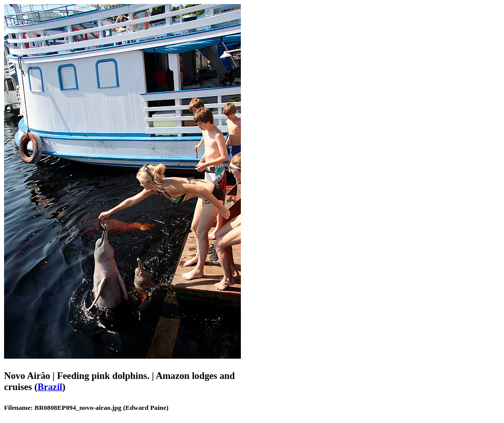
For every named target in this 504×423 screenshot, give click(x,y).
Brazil (50, 387)
